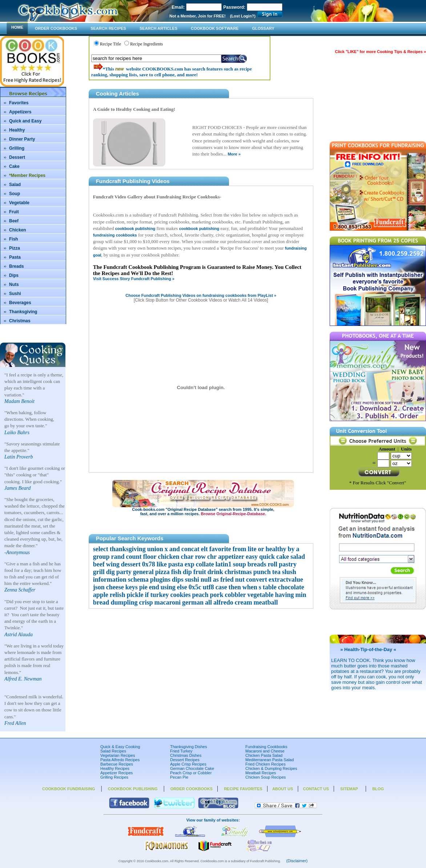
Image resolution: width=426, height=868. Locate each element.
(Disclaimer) (297, 861)
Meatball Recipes (261, 773)
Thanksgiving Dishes (189, 747)
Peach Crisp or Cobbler (191, 773)
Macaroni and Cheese (265, 751)
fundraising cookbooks (115, 235)
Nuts (14, 284)
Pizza (15, 248)
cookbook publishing (135, 229)
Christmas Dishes (186, 755)
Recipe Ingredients (146, 44)
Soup (15, 194)
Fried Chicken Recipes (266, 764)
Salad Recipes (113, 751)
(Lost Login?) (243, 16)
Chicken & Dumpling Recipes (271, 768)
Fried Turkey (181, 751)
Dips (14, 275)
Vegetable (19, 203)
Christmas (20, 321)
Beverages (20, 303)
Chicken (18, 230)
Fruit (14, 212)
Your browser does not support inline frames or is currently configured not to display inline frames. (201, 390)
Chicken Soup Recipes (266, 777)
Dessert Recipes (185, 760)
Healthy (17, 130)
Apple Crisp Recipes (188, 764)
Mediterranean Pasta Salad (270, 760)
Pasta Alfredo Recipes (120, 760)
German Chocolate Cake (192, 768)
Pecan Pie (179, 777)
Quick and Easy (25, 121)
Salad (15, 185)
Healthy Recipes (115, 768)
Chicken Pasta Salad (264, 755)
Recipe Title (110, 44)
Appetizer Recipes (116, 773)
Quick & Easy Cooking (120, 747)
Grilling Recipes (114, 777)
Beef (14, 221)
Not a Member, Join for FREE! (198, 16)
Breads (17, 266)
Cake (14, 166)
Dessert (17, 157)
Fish (14, 239)
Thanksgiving (23, 312)
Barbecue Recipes (117, 764)
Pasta (15, 257)
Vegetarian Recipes (118, 755)
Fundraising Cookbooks (266, 747)
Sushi (15, 294)
